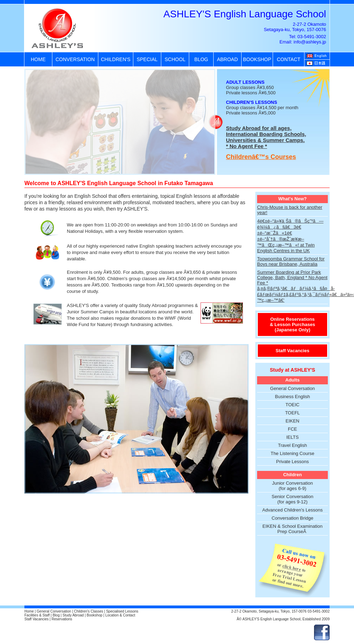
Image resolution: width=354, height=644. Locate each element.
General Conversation (292, 388)
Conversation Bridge (292, 518)
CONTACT (289, 59)
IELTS (292, 437)
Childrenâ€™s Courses (261, 157)
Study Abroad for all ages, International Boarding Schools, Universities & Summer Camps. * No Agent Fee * (266, 137)
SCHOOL (175, 59)
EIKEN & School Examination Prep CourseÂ (292, 529)
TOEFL (292, 413)
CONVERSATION (75, 59)
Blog (56, 615)
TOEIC (292, 405)
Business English (293, 397)
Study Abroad (73, 615)
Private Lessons (293, 462)
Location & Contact (120, 615)
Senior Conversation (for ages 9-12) (292, 499)
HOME (38, 59)
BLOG (201, 59)
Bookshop (94, 615)
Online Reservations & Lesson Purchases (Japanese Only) (292, 324)
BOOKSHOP (257, 59)
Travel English (292, 445)
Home (29, 611)
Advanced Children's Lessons (293, 510)
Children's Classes (89, 611)
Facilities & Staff (37, 615)
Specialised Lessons (122, 611)
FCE (292, 429)
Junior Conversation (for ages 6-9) (292, 486)
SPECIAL (147, 59)
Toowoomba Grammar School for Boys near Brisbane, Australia (291, 261)
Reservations (62, 619)
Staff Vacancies (292, 351)
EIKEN (292, 421)
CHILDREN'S (116, 59)
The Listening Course (292, 453)
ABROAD (227, 59)
